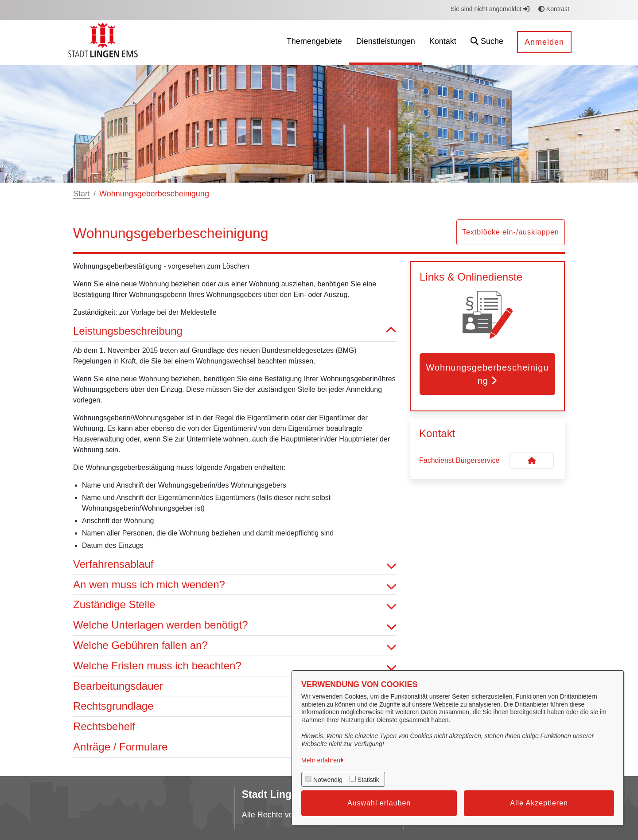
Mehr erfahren (321, 760)
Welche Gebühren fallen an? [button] (235, 646)
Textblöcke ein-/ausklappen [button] (511, 232)
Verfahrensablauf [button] (235, 565)
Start (82, 194)
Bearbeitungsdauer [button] (235, 686)
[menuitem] (314, 42)
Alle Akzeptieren (539, 803)
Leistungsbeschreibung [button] (235, 331)
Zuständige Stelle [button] (235, 605)
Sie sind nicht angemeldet (490, 9)
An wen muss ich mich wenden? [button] (235, 585)
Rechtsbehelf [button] (235, 727)
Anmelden (544, 42)
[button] (487, 42)
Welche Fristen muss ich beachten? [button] (235, 666)
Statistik (368, 780)
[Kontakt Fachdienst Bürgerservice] (532, 461)
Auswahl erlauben (379, 803)
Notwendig (328, 780)
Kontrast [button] (554, 9)
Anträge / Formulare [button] (235, 747)
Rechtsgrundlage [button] (235, 706)
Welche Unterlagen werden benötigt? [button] (235, 625)
